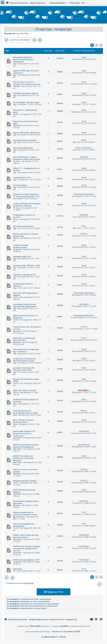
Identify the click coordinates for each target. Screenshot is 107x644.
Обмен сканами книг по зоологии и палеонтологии (25, 513)
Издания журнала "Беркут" (25, 481)
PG (83, 226)
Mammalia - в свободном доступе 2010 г (24, 339)
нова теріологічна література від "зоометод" (26, 350)
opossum (17, 331)
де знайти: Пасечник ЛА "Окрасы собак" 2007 (24, 369)
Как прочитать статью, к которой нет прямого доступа (26, 83)
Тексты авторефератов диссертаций (24, 525)
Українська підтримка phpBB (66, 631)
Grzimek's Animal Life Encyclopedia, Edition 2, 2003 (25, 412)
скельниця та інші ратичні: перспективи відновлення (25, 305)
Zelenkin (16, 86)
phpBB (64, 626)
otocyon (16, 161)
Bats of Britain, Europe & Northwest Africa (23, 421)
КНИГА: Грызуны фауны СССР (26, 560)
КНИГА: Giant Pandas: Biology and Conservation (26, 536)
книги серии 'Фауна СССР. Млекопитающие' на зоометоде (24, 434)
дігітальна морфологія (23, 226)
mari (83, 338)
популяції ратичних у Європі (25, 93)
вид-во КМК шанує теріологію (26, 133)
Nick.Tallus (24, 34)
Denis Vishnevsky (83, 148)
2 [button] (97, 45)
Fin (83, 512)
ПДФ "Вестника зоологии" (25, 390)
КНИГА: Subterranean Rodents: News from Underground (26, 446)
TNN (83, 140)
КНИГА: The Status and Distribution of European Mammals (23, 458)
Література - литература (53, 29)
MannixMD (35, 626)
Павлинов (17, 569)
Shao (15, 404)
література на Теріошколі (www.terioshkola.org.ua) (24, 360)
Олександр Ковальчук (25, 197)
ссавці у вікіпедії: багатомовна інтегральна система (27, 205)
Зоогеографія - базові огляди (26, 102)
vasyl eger (83, 304)
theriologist (83, 390)
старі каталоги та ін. (22, 178)
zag (18, 34)
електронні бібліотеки (23, 148)
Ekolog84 (17, 474)
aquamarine (83, 445)
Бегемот (16, 505)
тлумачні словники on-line (24, 275)
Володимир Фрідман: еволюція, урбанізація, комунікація (23, 59)
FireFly (16, 238)
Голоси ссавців (20, 185)
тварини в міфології (22, 256)
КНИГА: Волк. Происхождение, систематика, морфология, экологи (27, 549)
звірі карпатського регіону (25, 140)
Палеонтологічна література (26, 194)
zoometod (17, 126)
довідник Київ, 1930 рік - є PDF (26, 266)
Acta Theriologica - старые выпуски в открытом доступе (26, 158)
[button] (101, 45)
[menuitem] (96, 620)
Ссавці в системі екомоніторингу (20, 246)
